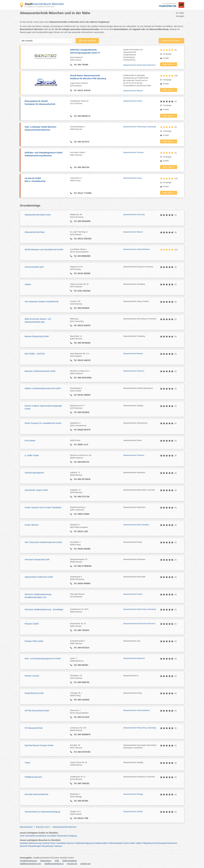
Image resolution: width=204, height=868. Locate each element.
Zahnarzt (58, 846)
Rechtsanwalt (160, 843)
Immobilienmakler (100, 843)
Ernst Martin (30, 441)
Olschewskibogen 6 (97, 128)
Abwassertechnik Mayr (35, 232)
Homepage (167, 54)
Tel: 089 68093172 (82, 116)
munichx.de (72, 864)
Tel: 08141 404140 (82, 90)
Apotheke (24, 843)
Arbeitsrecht (172, 843)
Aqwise (28, 284)
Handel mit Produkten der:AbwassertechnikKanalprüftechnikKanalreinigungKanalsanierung (133, 55)
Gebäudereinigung (83, 843)
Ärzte (22, 836)
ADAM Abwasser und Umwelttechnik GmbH (44, 249)
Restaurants (62, 836)
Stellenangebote (69, 861)
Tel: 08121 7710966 (82, 193)
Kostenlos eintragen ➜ (171, 41)
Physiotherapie (34, 846)
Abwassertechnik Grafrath (133, 812)
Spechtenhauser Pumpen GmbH (39, 745)
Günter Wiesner (32, 525)
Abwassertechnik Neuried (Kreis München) (139, 65)
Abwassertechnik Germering (134, 215)
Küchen (126, 843)
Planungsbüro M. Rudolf (46, 103)
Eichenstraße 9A (97, 59)
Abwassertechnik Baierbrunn (134, 658)
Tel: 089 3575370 (81, 142)
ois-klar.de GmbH (46, 180)
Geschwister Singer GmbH (36, 490)
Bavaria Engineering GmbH (37, 336)
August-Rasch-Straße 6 (97, 85)
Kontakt (166, 58)
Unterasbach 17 (97, 179)
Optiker (139, 843)
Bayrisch (71, 843)
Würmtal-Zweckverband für (37, 794)
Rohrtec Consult (32, 676)
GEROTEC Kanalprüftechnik (97, 51)
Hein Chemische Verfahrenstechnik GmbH (43, 542)
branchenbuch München (44, 4)
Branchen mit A (43, 827)
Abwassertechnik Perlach (133, 101)
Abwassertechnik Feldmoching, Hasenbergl (140, 127)
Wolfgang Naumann (33, 777)
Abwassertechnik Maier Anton (38, 215)
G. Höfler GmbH (32, 455)
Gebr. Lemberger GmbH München (46, 129)
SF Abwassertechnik (34, 728)
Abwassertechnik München (65, 827)
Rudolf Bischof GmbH (34, 693)
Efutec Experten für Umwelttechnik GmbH (43, 423)
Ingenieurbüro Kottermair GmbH (39, 577)
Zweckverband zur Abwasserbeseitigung (42, 812)
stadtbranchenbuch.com (30, 864)
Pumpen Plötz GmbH (34, 641)
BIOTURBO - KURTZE (35, 354)
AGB (57, 861)
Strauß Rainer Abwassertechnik (97, 77)
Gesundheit (30, 836)
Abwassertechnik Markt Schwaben (136, 525)
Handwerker (41, 836)
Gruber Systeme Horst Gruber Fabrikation (43, 507)
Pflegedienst (148, 843)
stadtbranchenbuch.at (54, 864)
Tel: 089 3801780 (81, 167)
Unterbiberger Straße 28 (97, 102)
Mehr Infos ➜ (169, 64)
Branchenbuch (26, 827)
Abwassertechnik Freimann (134, 152)
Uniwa (27, 763)
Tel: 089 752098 (81, 65)
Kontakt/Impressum (28, 861)
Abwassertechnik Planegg (133, 794)
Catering (45, 843)
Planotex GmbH (32, 624)
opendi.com (85, 864)
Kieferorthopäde (115, 843)
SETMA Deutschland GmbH (37, 711)
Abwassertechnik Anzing (132, 178)
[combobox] (21, 41)
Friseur (53, 843)
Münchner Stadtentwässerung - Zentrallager (44, 609)
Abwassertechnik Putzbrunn (134, 371)
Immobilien (52, 836)
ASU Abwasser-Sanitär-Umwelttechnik (42, 302)
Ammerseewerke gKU (34, 267)
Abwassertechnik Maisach (133, 91)
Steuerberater (48, 846)
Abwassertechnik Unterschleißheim (136, 249)
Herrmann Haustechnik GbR (37, 560)
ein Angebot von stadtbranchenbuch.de (39, 7)
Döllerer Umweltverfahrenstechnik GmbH (43, 388)
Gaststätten (61, 843)
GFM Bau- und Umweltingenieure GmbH (46, 154)
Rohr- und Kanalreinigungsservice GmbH (43, 659)
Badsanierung (35, 843)
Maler (133, 843)
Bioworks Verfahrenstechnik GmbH (40, 371)
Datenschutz (46, 861)
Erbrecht (24, 846)
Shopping (72, 836)
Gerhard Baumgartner (34, 473)
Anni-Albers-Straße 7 (97, 154)
